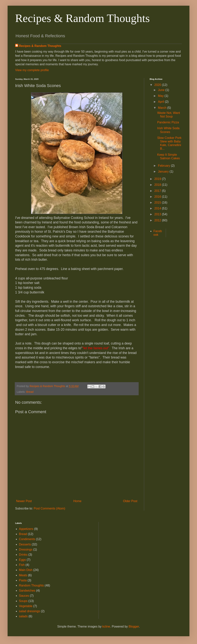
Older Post (130, 501)
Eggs (22, 560)
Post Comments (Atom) (49, 508)
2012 (158, 220)
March (163, 108)
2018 (158, 185)
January (164, 171)
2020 (158, 85)
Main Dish (26, 570)
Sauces (24, 596)
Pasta (23, 580)
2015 (158, 203)
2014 (158, 208)
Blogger (134, 626)
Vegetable (26, 606)
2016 (158, 197)
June (162, 90)
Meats (23, 575)
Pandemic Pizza (168, 122)
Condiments (27, 539)
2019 (158, 179)
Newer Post (24, 501)
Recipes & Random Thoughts (82, 18)
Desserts (25, 544)
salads (23, 616)
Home (77, 501)
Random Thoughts (31, 585)
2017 (158, 191)
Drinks (23, 555)
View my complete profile (32, 70)
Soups (23, 601)
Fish (22, 565)
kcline (106, 626)
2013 (158, 214)
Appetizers (26, 529)
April (161, 102)
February (164, 166)
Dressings (26, 549)
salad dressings (29, 611)
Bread (30, 392)
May (161, 96)
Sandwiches (27, 591)
